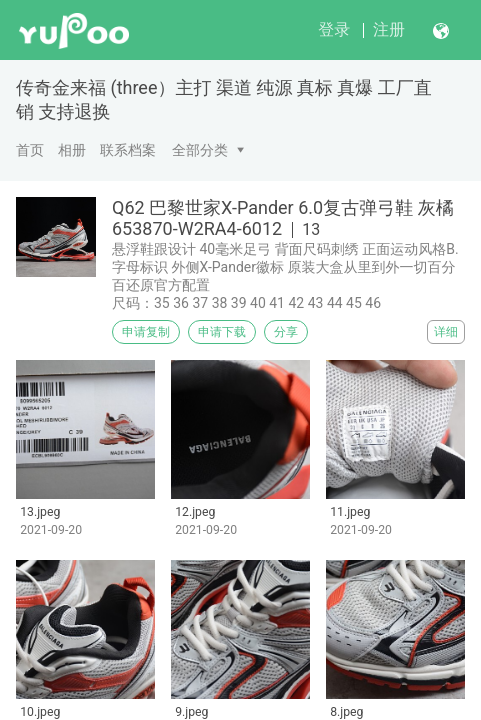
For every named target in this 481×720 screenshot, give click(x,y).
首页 (30, 150)
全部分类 (200, 150)
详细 (446, 332)
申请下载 (222, 332)
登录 (334, 29)
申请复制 (146, 332)
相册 (72, 150)
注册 (389, 29)
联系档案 (128, 150)
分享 (286, 332)
